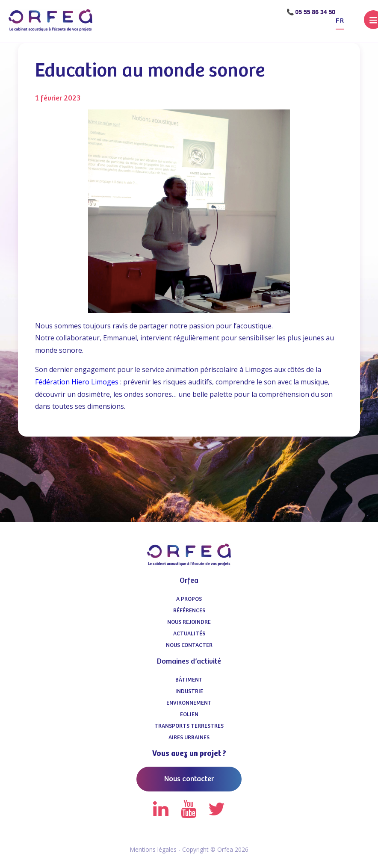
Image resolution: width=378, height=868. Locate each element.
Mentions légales (153, 849)
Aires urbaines (189, 738)
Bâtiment (189, 680)
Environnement (189, 703)
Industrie (189, 692)
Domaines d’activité (189, 661)
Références (189, 611)
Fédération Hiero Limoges (77, 382)
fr (340, 21)
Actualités (189, 634)
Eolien (189, 715)
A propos (189, 599)
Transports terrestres (189, 726)
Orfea (189, 581)
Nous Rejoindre (189, 622)
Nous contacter (189, 645)
